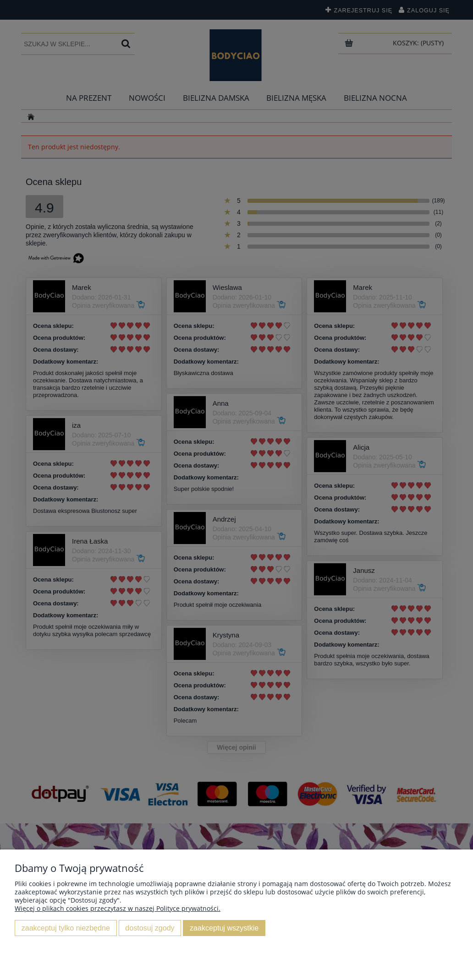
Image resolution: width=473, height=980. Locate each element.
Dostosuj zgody (150, 928)
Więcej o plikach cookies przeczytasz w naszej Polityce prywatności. (118, 908)
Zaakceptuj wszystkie (224, 928)
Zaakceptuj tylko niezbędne (66, 928)
